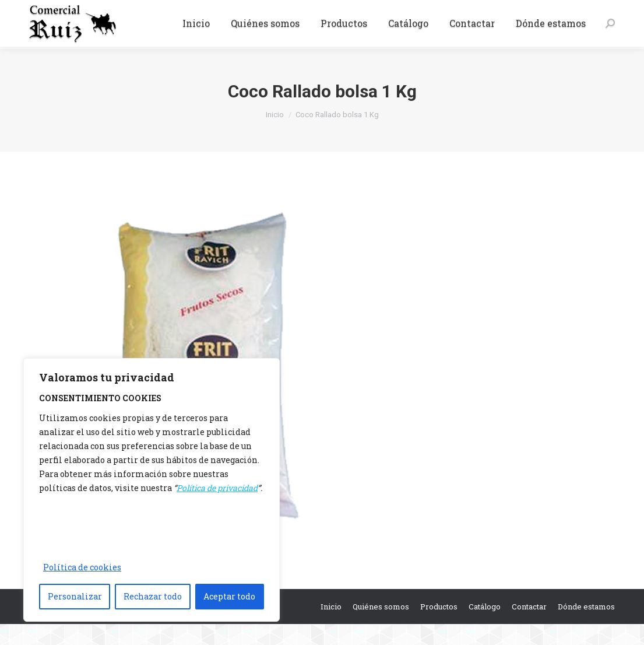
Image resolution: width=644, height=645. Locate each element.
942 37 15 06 (56, 10)
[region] (152, 490)
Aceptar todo (229, 596)
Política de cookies (82, 567)
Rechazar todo (153, 596)
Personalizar (75, 596)
